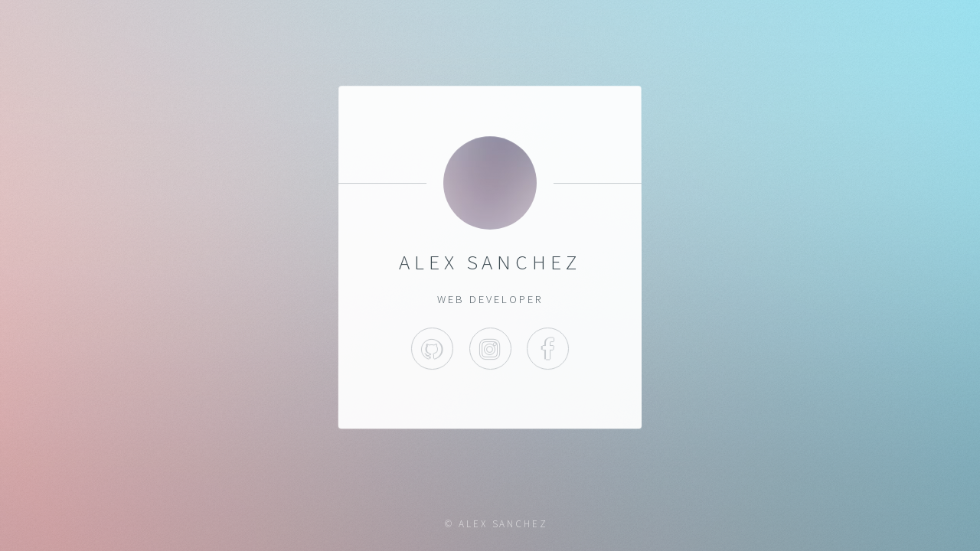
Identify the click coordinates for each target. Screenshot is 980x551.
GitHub (432, 349)
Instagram (490, 349)
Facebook (548, 349)
